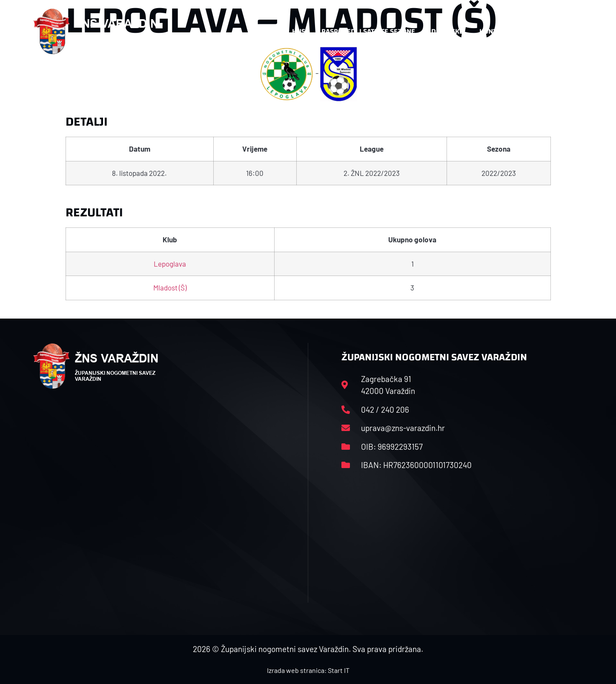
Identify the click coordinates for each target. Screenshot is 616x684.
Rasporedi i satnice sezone (368, 31)
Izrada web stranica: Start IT (308, 670)
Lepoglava (170, 264)
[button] (566, 32)
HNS (299, 31)
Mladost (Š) (170, 287)
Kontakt (494, 31)
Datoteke (447, 31)
